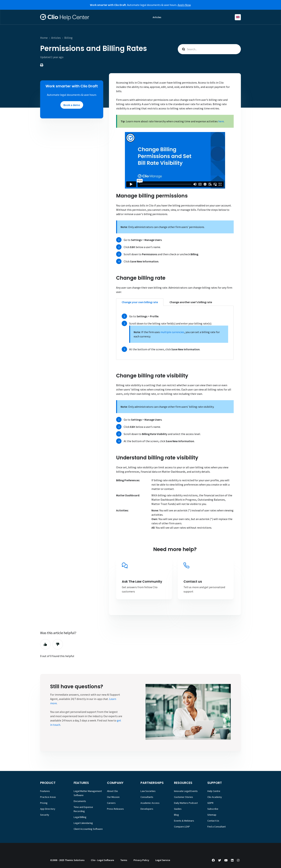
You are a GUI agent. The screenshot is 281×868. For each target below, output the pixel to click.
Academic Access (150, 803)
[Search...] (209, 49)
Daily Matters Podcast (186, 803)
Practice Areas (48, 797)
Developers (147, 809)
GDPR (210, 803)
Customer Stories (184, 797)
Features (45, 791)
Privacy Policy (141, 860)
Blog (176, 815)
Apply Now (184, 5)
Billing (68, 38)
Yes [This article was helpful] (45, 644)
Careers (111, 803)
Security (45, 815)
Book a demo (72, 105)
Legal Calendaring (83, 823)
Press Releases (115, 809)
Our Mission (113, 797)
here (221, 121)
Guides (178, 809)
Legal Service (163, 860)
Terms (124, 860)
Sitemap (212, 815)
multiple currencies (172, 332)
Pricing (44, 803)
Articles (157, 17)
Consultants (147, 797)
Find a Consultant (216, 827)
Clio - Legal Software (102, 860)
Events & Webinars (184, 821)
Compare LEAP (182, 827)
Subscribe (213, 809)
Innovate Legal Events (186, 791)
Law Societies (148, 791)
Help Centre (214, 791)
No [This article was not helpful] (58, 644)
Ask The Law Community (142, 582)
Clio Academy (215, 797)
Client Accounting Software (88, 829)
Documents (80, 801)
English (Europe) (238, 17)
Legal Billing (80, 817)
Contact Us (213, 821)
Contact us (193, 582)
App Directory (48, 809)
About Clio (112, 791)
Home (44, 38)
